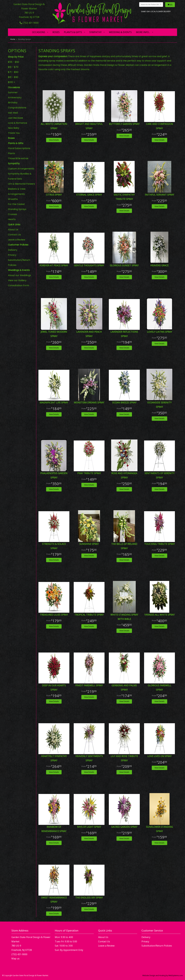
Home (13, 39)
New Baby (14, 128)
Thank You (14, 133)
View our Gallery (17, 280)
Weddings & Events (19, 270)
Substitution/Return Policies (19, 263)
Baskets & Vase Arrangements (17, 191)
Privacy (12, 255)
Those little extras (18, 158)
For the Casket (16, 204)
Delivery (13, 250)
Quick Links (14, 225)
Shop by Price (16, 57)
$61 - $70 (13, 67)
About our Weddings (19, 275)
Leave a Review (17, 240)
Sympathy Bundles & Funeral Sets (20, 176)
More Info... (143, 32)
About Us (13, 230)
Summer (13, 92)
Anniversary (15, 97)
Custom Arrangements (21, 169)
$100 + (11, 82)
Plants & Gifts (73, 32)
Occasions (39, 32)
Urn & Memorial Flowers (21, 184)
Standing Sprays (17, 209)
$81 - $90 (13, 77)
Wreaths (13, 199)
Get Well (13, 113)
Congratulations (17, 108)
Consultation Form (18, 285)
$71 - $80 (13, 72)
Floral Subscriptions (19, 148)
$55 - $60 (14, 62)
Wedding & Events (120, 32)
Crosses (13, 214)
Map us (15, 958)
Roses (56, 32)
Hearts (12, 219)
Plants (11, 153)
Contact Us (14, 235)
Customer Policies (18, 245)
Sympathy (95, 32)
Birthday (13, 103)
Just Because (15, 118)
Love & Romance (17, 123)
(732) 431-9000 (29, 23)
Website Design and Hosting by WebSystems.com (163, 975)
